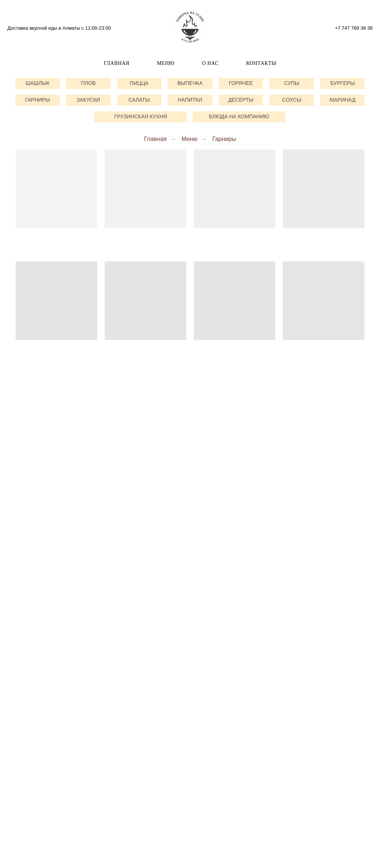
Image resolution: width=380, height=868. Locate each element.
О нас (210, 63)
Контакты (261, 63)
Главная (117, 63)
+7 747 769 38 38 (354, 28)
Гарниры (224, 139)
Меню (166, 63)
